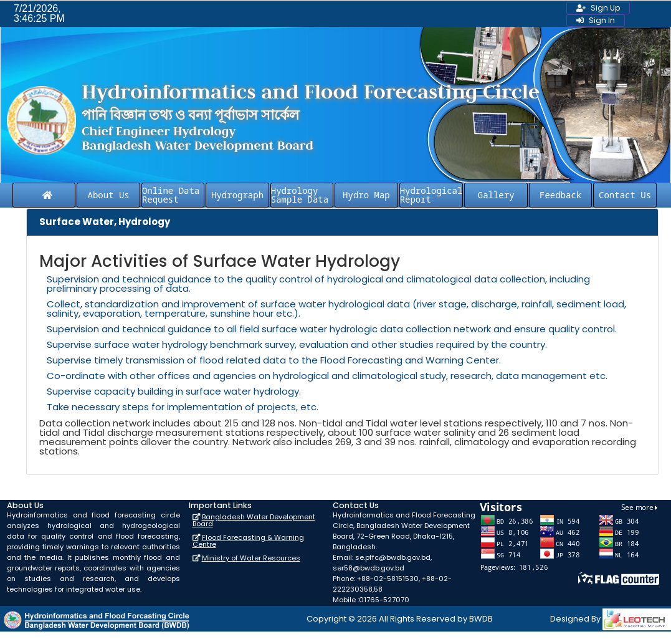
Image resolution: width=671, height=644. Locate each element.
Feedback (560, 195)
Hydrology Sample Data (300, 195)
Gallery (496, 195)
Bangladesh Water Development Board (254, 520)
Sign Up (598, 8)
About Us (109, 195)
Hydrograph (237, 195)
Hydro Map (366, 195)
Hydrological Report (431, 195)
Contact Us (625, 195)
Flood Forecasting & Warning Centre (248, 541)
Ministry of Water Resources (251, 558)
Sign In (596, 20)
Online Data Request (171, 195)
